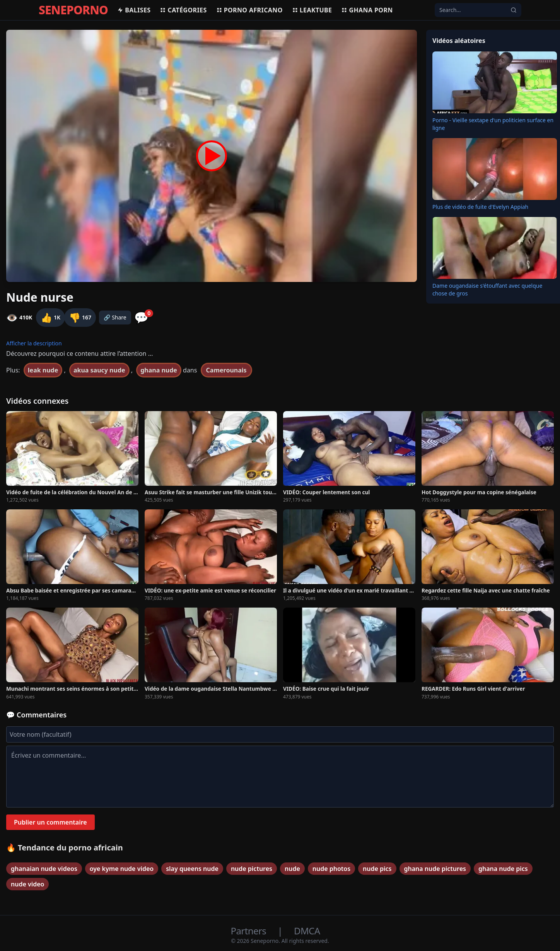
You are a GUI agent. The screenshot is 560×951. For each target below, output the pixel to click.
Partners (250, 931)
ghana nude (159, 370)
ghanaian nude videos (44, 869)
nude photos (331, 869)
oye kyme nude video (122, 869)
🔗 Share (115, 317)
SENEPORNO (73, 10)
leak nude (43, 370)
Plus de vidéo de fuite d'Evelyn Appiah (480, 207)
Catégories (183, 10)
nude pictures (252, 869)
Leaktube (312, 10)
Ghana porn (367, 10)
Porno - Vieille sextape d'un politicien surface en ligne (493, 124)
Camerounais (226, 370)
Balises (134, 10)
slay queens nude (192, 869)
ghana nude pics (503, 869)
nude (292, 869)
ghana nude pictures (435, 869)
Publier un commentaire (50, 822)
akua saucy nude (99, 370)
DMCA (307, 931)
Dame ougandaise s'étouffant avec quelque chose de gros (487, 289)
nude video (27, 884)
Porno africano (249, 10)
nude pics (377, 869)
